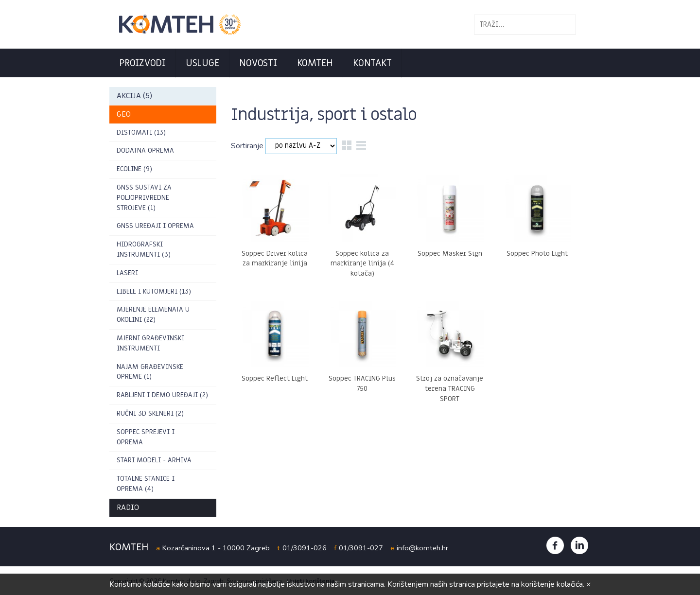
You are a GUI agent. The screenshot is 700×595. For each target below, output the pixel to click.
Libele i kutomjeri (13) (154, 291)
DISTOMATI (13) (141, 132)
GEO (124, 114)
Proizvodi (142, 63)
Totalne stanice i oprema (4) (146, 484)
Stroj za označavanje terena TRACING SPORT (450, 389)
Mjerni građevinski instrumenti (150, 343)
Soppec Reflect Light (275, 378)
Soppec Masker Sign (450, 254)
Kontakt (372, 63)
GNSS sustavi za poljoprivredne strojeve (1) (144, 198)
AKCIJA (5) (134, 96)
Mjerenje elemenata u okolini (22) (153, 315)
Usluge (203, 63)
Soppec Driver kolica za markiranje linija (275, 259)
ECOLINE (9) (134, 169)
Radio (128, 507)
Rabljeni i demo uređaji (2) (162, 395)
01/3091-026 (305, 548)
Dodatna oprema (145, 150)
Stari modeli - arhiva (154, 460)
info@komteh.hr (422, 548)
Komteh (315, 63)
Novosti (258, 63)
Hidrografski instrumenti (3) (144, 249)
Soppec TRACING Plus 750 (362, 384)
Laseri (127, 273)
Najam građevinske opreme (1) (150, 372)
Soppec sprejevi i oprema (146, 437)
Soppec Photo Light (537, 254)
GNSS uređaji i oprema (155, 226)
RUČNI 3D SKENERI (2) (150, 413)
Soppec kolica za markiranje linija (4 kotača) (362, 264)
